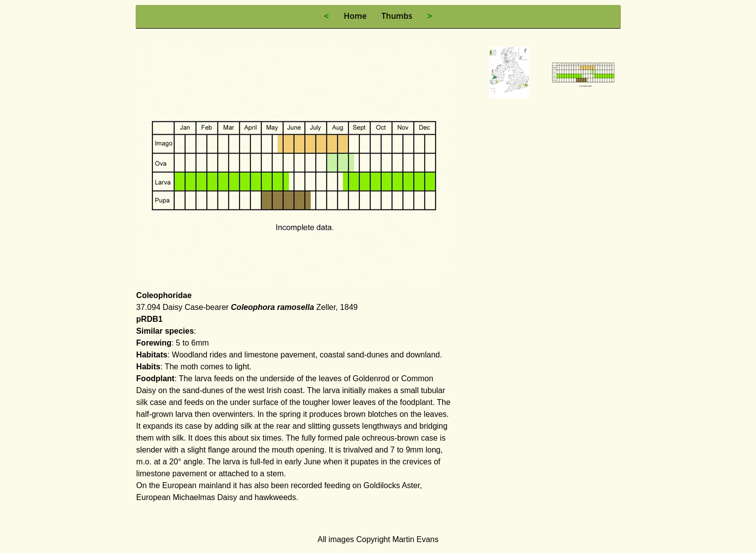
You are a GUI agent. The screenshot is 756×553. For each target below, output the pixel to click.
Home (355, 16)
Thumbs (397, 16)
